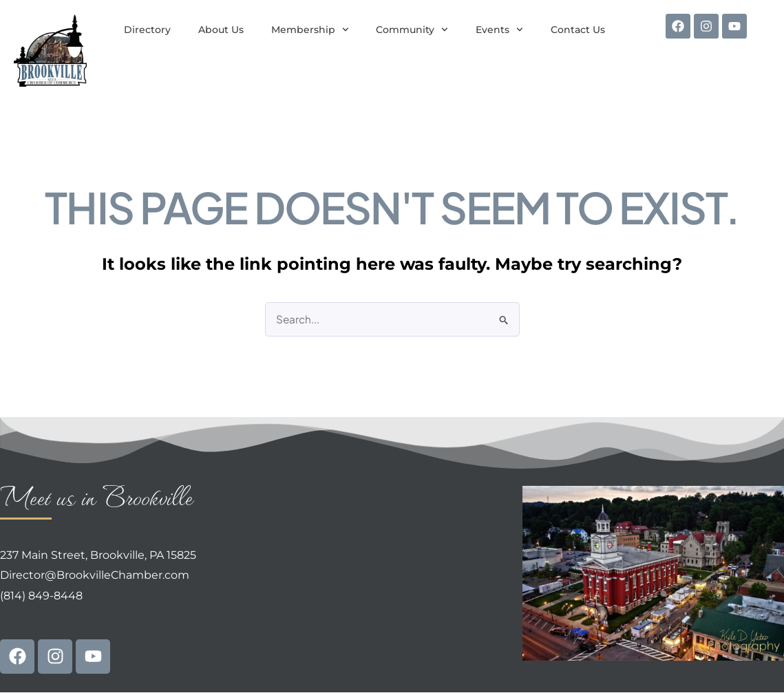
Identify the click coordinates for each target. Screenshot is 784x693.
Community (412, 30)
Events (499, 30)
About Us (221, 30)
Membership (310, 30)
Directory (147, 30)
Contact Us (578, 30)
